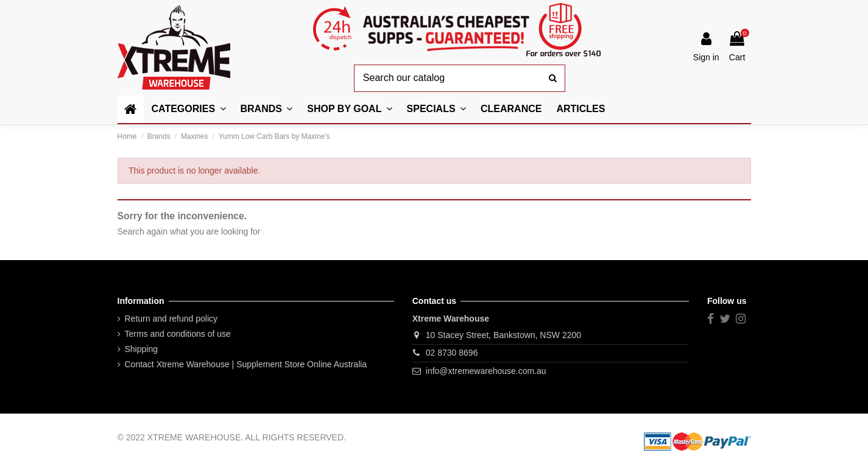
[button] (349, 109)
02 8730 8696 (452, 353)
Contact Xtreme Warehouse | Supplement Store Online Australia (246, 364)
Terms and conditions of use (178, 334)
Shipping (142, 349)
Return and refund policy (171, 319)
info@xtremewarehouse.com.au (486, 371)
